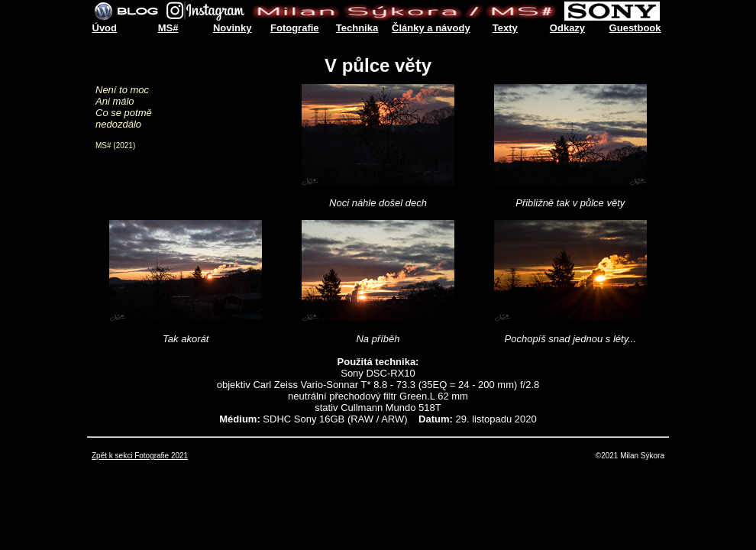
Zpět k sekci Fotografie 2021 (140, 456)
